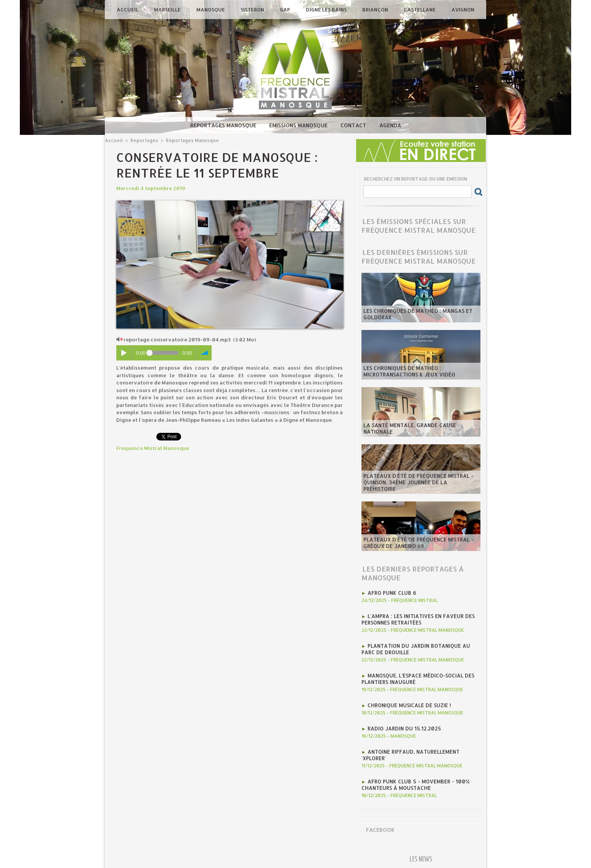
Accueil (128, 10)
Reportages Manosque (224, 125)
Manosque (211, 10)
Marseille (168, 10)
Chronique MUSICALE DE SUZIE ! (408, 702)
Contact (354, 125)
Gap (286, 10)
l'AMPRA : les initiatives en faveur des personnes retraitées (416, 618)
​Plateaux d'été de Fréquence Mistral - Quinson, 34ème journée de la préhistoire (420, 486)
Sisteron (253, 10)
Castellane (420, 10)
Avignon (463, 10)
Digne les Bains (327, 10)
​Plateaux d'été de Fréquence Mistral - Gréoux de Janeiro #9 (417, 543)
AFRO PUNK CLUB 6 (391, 593)
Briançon (376, 10)
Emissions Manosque (299, 125)
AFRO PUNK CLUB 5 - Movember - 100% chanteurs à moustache (413, 780)
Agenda (390, 125)
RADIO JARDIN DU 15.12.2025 (403, 725)
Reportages (143, 140)
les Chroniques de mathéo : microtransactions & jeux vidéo (408, 372)
